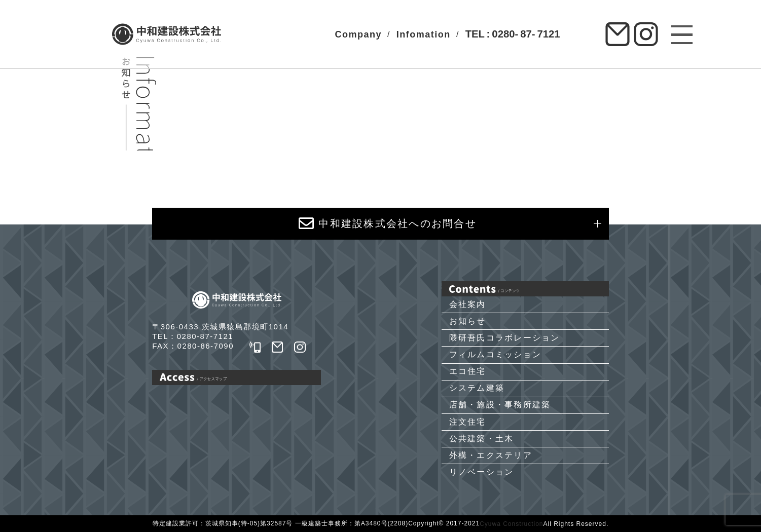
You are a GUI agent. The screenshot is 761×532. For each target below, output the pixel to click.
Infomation (424, 34)
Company (358, 34)
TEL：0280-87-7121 (193, 336)
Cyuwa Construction (511, 524)
